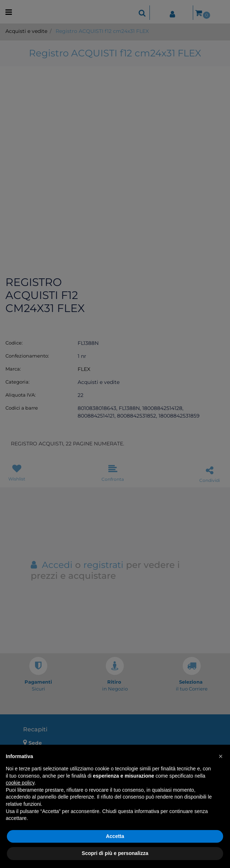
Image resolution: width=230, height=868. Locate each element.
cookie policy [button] (20, 783)
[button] (221, 756)
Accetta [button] (115, 836)
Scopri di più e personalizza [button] (115, 853)
